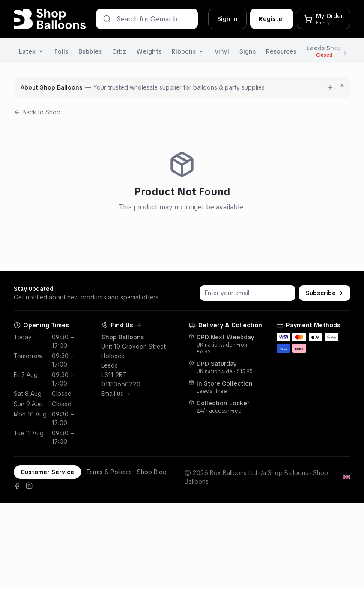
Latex (31, 51)
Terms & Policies (109, 472)
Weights (149, 51)
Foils (61, 51)
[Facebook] (17, 486)
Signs (248, 51)
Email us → (116, 394)
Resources (281, 51)
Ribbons (188, 51)
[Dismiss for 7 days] (342, 85)
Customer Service (47, 472)
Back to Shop (37, 112)
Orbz (119, 51)
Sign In (227, 19)
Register (272, 19)
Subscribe (325, 293)
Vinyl (222, 51)
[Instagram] (29, 486)
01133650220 (121, 384)
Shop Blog (152, 472)
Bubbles (90, 51)
